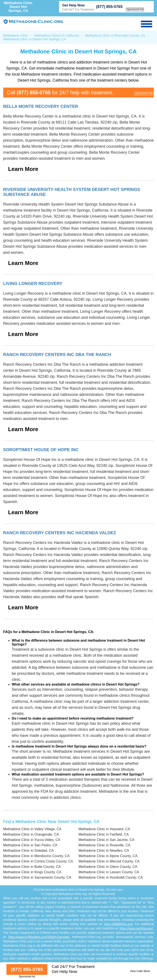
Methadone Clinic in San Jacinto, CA (106, 840)
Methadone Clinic (16, 35)
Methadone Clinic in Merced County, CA (109, 861)
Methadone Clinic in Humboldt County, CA (111, 877)
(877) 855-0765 (109, 7)
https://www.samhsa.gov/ (136, 928)
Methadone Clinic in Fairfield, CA (103, 834)
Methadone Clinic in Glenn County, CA (108, 867)
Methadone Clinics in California (57, 35)
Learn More (23, 169)
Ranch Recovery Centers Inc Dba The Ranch (57, 355)
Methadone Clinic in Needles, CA (104, 851)
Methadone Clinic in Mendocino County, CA (36, 856)
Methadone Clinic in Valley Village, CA (32, 829)
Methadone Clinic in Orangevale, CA (31, 834)
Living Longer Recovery (33, 283)
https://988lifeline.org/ (118, 924)
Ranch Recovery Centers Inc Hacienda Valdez (60, 533)
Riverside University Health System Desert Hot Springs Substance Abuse (72, 192)
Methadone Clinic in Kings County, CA (32, 872)
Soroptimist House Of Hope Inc (41, 450)
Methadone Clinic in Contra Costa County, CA (38, 861)
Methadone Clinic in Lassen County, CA (109, 872)
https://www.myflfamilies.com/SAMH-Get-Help (39, 937)
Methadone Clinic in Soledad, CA (29, 851)
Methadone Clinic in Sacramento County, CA (37, 877)
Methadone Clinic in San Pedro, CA (30, 845)
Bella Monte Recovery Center (41, 106)
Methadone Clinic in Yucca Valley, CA (32, 840)
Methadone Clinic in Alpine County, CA (108, 856)
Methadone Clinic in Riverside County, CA (115, 35)
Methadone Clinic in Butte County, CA (32, 867)
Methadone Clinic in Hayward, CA (104, 829)
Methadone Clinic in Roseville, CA (104, 845)
